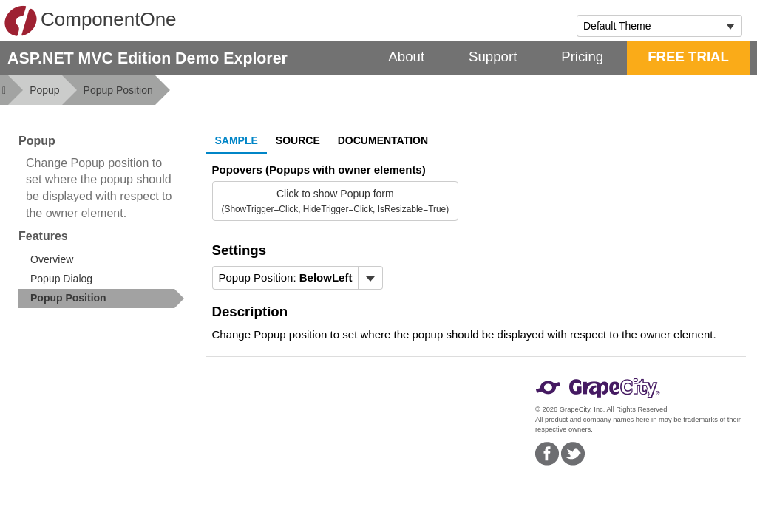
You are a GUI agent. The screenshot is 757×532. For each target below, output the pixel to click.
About (406, 57)
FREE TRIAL (688, 57)
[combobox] (648, 26)
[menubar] (298, 278)
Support (493, 57)
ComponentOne (90, 21)
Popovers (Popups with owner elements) (319, 170)
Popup (44, 90)
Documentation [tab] (383, 140)
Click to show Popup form (336, 201)
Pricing (582, 57)
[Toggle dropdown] (730, 26)
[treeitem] (101, 299)
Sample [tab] (237, 140)
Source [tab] (298, 140)
